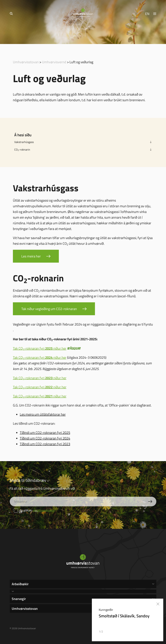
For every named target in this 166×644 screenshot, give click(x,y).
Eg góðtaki (34, 510)
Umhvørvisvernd (54, 62)
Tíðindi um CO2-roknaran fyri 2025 (45, 432)
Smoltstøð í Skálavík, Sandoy (124, 616)
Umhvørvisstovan (26, 62)
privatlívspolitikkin (44, 510)
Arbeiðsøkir (20, 584)
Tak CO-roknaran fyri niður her (40, 348)
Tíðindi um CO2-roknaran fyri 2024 (45, 438)
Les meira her (31, 256)
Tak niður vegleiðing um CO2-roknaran (49, 309)
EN (147, 14)
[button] (146, 632)
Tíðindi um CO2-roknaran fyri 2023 (45, 444)
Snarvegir (19, 599)
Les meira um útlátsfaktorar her (43, 414)
